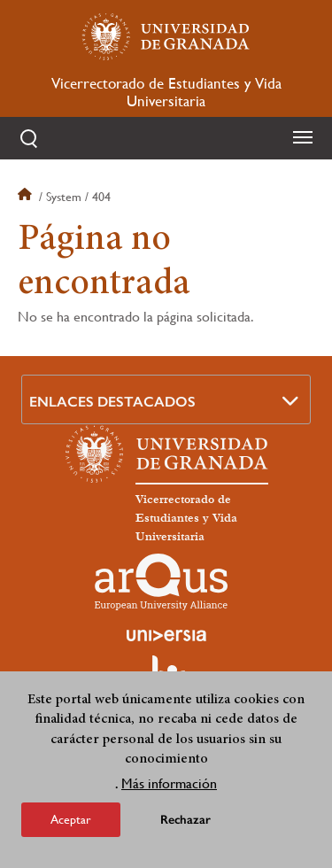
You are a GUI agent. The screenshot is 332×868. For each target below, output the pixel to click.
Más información (169, 790)
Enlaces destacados (112, 402)
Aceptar (71, 826)
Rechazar (185, 827)
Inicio (27, 197)
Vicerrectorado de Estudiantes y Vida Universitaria (166, 92)
